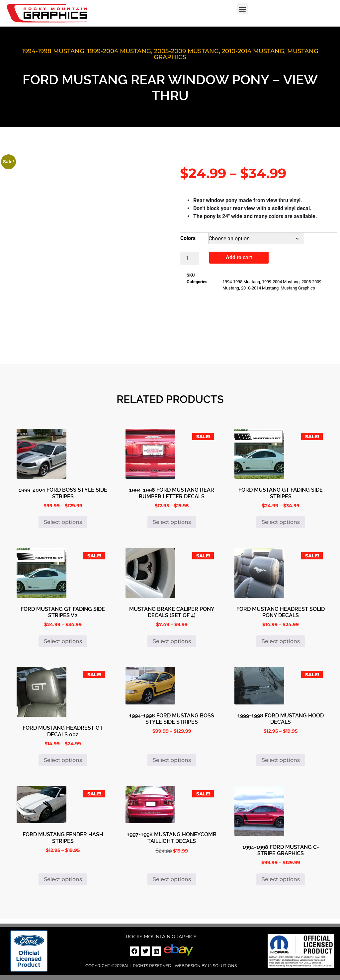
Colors (188, 238)
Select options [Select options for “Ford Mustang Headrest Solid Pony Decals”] (281, 641)
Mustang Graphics (298, 288)
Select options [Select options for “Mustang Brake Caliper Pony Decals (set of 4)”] (172, 641)
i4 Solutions (222, 966)
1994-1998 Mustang (53, 51)
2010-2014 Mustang (253, 51)
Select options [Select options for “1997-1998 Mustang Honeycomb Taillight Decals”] (172, 879)
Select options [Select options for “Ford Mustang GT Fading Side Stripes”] (281, 522)
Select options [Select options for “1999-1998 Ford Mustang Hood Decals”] (281, 760)
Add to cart (239, 257)
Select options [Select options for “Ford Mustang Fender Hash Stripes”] (63, 879)
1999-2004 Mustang (119, 51)
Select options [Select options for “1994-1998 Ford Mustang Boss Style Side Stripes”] (172, 760)
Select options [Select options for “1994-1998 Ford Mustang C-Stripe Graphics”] (281, 879)
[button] (242, 9)
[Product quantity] (190, 258)
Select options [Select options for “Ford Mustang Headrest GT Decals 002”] (63, 760)
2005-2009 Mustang (186, 51)
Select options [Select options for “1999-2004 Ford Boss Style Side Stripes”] (63, 522)
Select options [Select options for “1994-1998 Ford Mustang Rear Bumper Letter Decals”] (172, 522)
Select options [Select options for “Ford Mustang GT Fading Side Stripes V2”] (63, 641)
